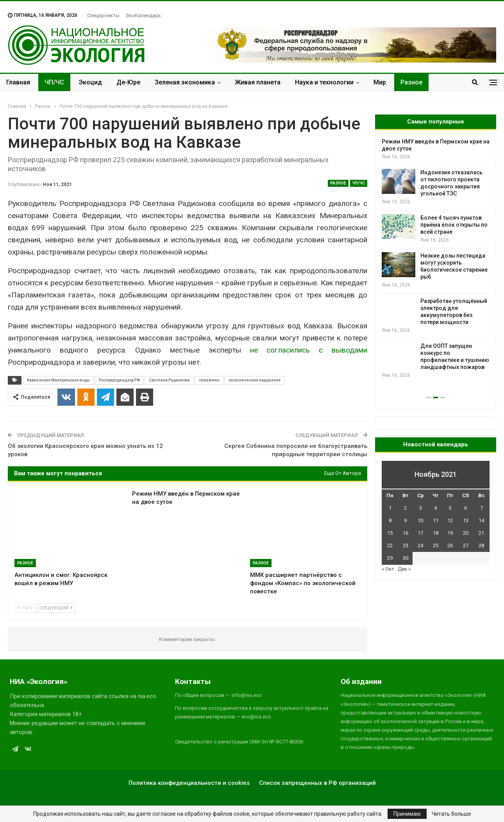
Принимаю (407, 814)
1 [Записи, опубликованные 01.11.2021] (390, 508)
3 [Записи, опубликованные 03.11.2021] (421, 508)
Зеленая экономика (185, 82)
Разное (411, 82)
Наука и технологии (324, 82)
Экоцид (90, 82)
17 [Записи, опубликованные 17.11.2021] (420, 533)
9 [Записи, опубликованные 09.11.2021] (405, 520)
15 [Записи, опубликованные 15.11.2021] (390, 533)
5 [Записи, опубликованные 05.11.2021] (450, 508)
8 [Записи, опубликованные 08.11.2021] (390, 520)
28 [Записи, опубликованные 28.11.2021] (481, 545)
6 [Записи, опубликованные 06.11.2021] (466, 508)
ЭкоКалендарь (143, 15)
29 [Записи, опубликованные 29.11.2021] (390, 558)
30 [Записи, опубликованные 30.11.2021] (406, 558)
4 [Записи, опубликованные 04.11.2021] (435, 508)
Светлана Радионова (169, 380)
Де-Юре (128, 82)
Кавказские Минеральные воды (58, 380)
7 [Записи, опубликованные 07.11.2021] (482, 508)
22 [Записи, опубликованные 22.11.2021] (390, 545)
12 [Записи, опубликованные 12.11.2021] (450, 520)
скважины (209, 380)
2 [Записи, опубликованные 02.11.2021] (405, 508)
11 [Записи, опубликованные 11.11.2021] (436, 520)
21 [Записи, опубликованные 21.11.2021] (481, 533)
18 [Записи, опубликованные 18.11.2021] (436, 533)
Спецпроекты (103, 15)
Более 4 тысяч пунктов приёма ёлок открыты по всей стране (454, 225)
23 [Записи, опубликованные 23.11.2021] (406, 545)
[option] (436, 259)
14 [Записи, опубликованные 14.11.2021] (481, 520)
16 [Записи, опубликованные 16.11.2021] (406, 533)
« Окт (388, 569)
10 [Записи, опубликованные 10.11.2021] (420, 520)
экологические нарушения (255, 380)
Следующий (56, 608)
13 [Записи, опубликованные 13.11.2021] (466, 520)
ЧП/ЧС (54, 82)
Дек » (404, 569)
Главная (18, 82)
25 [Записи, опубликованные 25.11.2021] (436, 545)
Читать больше (451, 814)
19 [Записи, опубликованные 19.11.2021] (450, 533)
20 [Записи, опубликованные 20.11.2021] (466, 533)
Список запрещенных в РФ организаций (317, 783)
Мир (380, 82)
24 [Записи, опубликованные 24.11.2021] (420, 545)
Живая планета (258, 82)
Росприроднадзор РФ (119, 380)
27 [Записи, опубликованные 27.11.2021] (466, 545)
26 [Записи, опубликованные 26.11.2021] (450, 545)
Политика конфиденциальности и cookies (189, 783)
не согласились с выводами (304, 350)
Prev (25, 608)
